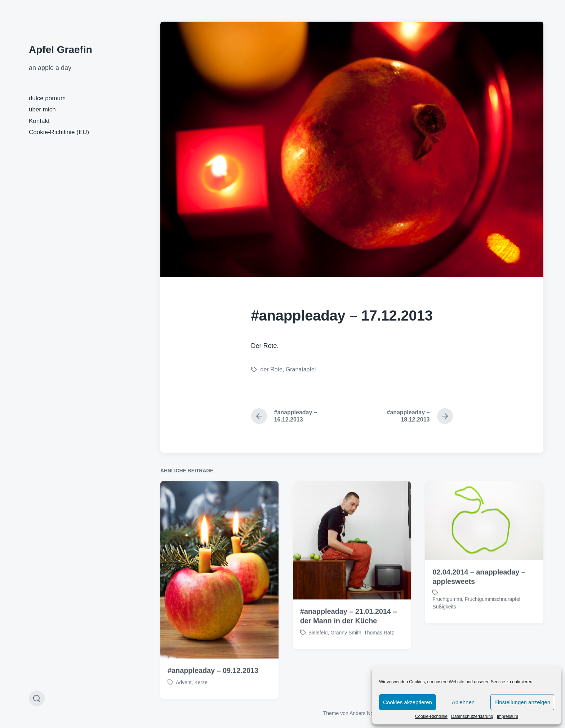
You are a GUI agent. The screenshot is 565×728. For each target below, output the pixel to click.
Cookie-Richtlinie (431, 716)
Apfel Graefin (61, 50)
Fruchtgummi (447, 614)
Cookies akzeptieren (408, 702)
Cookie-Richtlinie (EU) (59, 132)
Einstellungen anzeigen (522, 702)
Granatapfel (301, 369)
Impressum (508, 716)
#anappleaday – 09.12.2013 (213, 686)
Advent (184, 698)
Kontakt (39, 121)
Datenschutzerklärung (472, 716)
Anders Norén (365, 713)
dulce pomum (47, 98)
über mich (42, 109)
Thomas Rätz (379, 648)
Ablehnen (463, 702)
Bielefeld (318, 648)
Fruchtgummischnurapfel (493, 614)
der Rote (272, 369)
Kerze (201, 698)
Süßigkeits (444, 622)
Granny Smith (346, 648)
